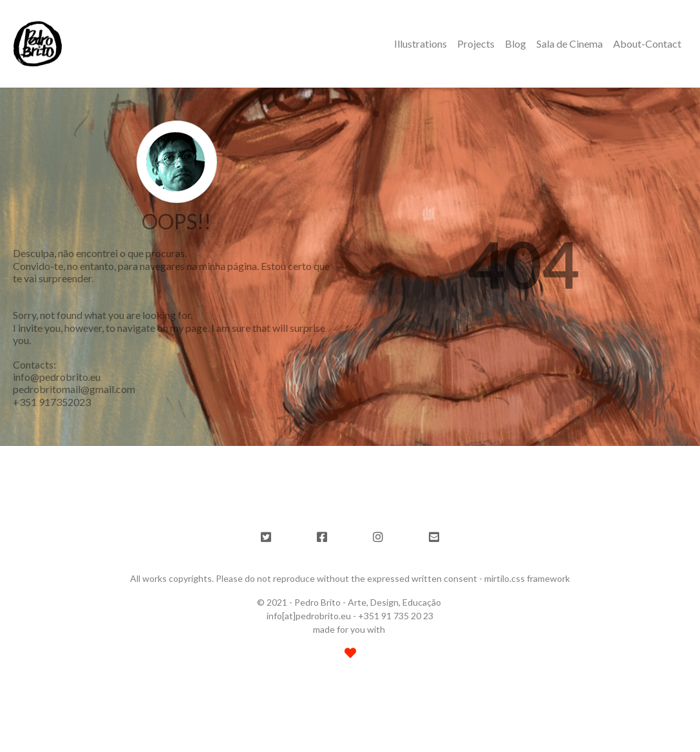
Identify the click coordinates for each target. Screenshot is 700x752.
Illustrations (421, 43)
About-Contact (647, 43)
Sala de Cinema (570, 43)
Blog (516, 43)
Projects (476, 43)
